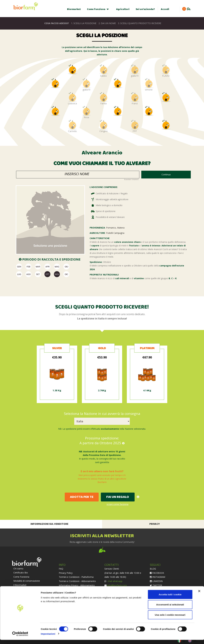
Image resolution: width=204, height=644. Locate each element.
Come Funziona (21, 577)
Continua (166, 174)
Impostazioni (48, 638)
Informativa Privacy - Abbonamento (77, 585)
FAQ (61, 569)
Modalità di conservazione (27, 581)
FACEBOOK (157, 573)
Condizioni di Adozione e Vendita (75, 589)
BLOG (153, 569)
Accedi (165, 9)
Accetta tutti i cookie (170, 599)
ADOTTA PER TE (82, 497)
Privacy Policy (66, 573)
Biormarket (74, 9)
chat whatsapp (115, 581)
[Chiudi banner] (199, 595)
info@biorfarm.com (117, 585)
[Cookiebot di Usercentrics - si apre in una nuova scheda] (20, 638)
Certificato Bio (21, 573)
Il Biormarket (20, 585)
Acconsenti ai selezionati (170, 609)
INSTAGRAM (157, 577)
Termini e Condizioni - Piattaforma (76, 577)
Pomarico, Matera (115, 228)
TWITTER (156, 585)
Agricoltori (123, 9)
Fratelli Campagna (115, 233)
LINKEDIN (156, 581)
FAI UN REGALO (118, 497)
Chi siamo (18, 569)
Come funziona (96, 9)
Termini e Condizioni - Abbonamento (77, 581)
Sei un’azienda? (145, 9)
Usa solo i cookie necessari (170, 619)
